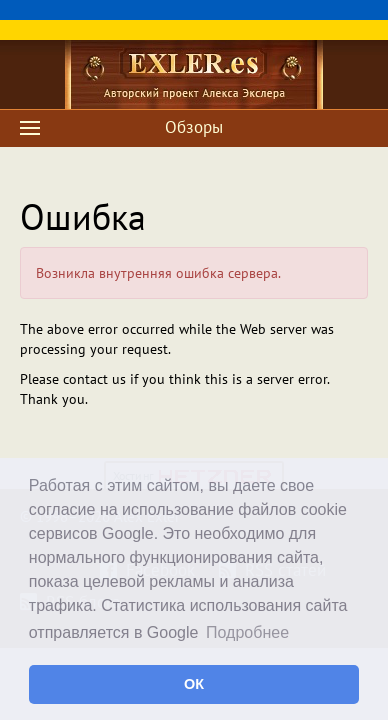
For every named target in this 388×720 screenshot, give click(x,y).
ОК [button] (194, 684)
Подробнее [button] (247, 632)
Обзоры (194, 127)
